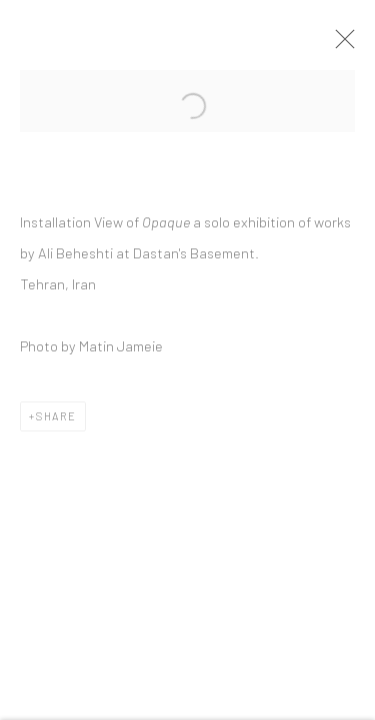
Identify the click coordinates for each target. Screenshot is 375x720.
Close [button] (344, 45)
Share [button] (56, 419)
